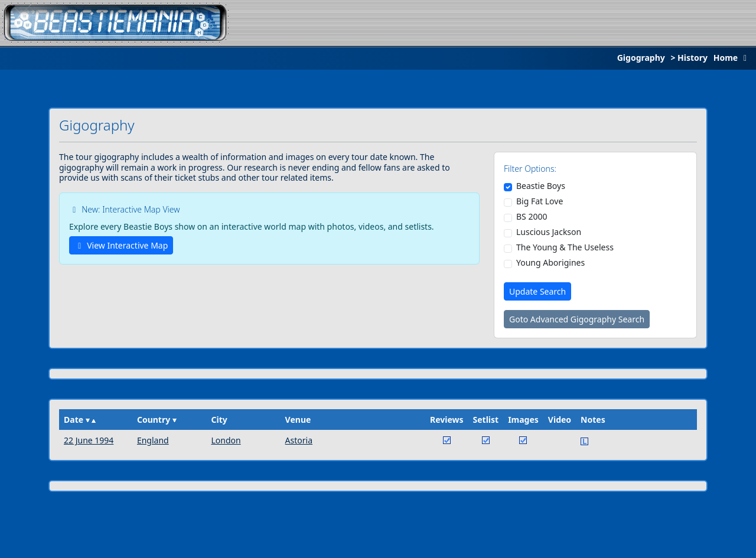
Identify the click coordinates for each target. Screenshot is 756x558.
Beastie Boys (541, 186)
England (153, 440)
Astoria (299, 440)
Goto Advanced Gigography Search (577, 319)
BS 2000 (532, 217)
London (226, 440)
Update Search (537, 291)
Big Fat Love (540, 201)
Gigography (641, 58)
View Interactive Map (121, 245)
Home (733, 58)
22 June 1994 (89, 440)
